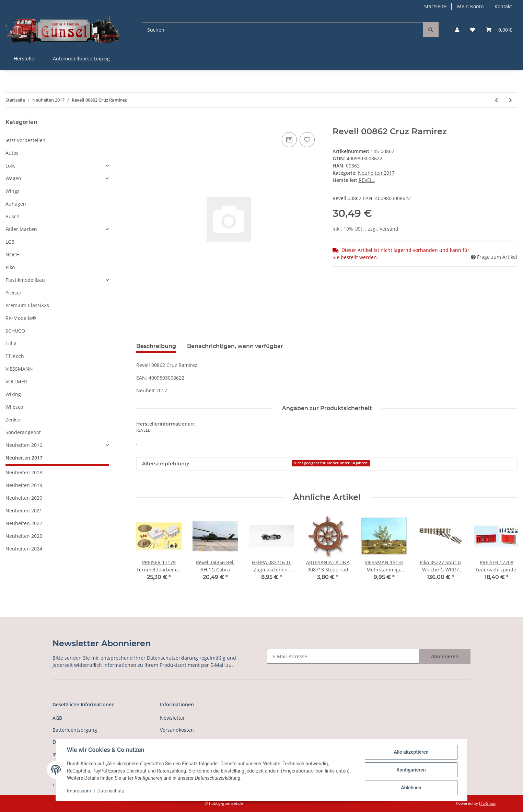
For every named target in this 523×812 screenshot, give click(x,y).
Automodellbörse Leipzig (81, 59)
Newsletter (172, 718)
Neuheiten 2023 (24, 536)
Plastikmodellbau (25, 280)
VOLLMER (16, 381)
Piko (10, 267)
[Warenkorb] (499, 30)
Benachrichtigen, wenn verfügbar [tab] (235, 346)
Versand (389, 229)
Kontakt (503, 6)
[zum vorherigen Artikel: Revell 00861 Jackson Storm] (496, 100)
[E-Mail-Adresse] (343, 656)
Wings (13, 191)
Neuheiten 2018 (24, 472)
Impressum (79, 791)
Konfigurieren (411, 770)
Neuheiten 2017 (376, 173)
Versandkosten (177, 730)
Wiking (13, 394)
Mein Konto (470, 6)
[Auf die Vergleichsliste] (289, 140)
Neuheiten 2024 (24, 549)
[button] (457, 30)
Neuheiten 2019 (24, 485)
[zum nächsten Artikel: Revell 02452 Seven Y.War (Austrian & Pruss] (510, 100)
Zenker (13, 420)
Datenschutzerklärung (172, 658)
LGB (10, 242)
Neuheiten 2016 (24, 445)
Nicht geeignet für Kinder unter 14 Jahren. (331, 463)
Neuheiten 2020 (24, 498)
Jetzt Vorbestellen (26, 140)
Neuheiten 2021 (24, 511)
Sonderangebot (23, 432)
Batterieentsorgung (75, 730)
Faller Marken (21, 229)
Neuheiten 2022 (24, 523)
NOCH (13, 254)
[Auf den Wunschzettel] (307, 140)
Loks (10, 166)
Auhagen (16, 204)
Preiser (14, 293)
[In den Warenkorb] (142, 123)
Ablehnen (411, 788)
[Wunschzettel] (473, 30)
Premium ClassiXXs (27, 305)
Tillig (11, 343)
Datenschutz (111, 791)
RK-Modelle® (21, 318)
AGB (57, 718)
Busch (13, 216)
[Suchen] (282, 30)
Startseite (435, 6)
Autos (12, 153)
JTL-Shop (487, 803)
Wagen (13, 178)
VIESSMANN (19, 369)
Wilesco (14, 407)
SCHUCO (15, 331)
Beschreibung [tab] (156, 346)
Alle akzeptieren (411, 752)
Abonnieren (445, 656)
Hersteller (25, 59)
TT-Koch (15, 356)
